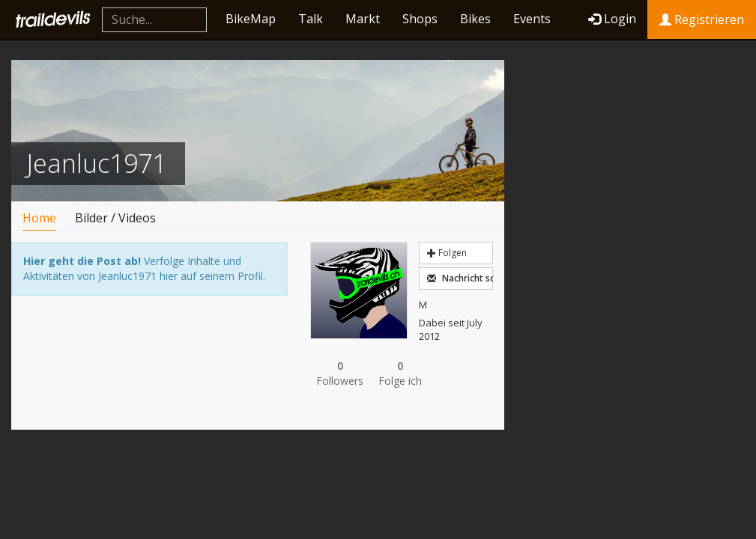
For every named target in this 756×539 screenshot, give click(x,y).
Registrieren (702, 19)
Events (532, 19)
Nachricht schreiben (460, 278)
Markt (363, 19)
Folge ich (400, 373)
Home (39, 218)
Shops (420, 19)
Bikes (475, 19)
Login (612, 19)
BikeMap (251, 19)
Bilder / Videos (115, 218)
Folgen (447, 253)
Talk (311, 19)
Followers (341, 373)
